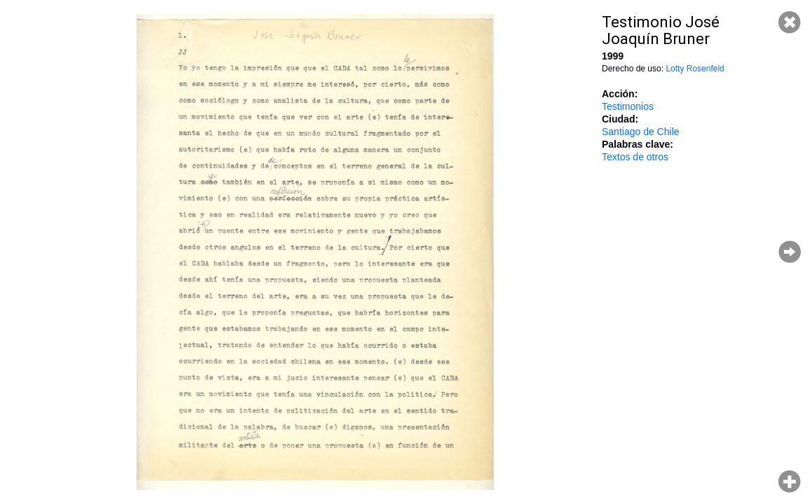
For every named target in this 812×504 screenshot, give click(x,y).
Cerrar (790, 22)
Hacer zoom (790, 482)
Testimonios (628, 106)
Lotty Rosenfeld (695, 69)
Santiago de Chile (641, 132)
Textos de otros (635, 157)
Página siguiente (790, 252)
